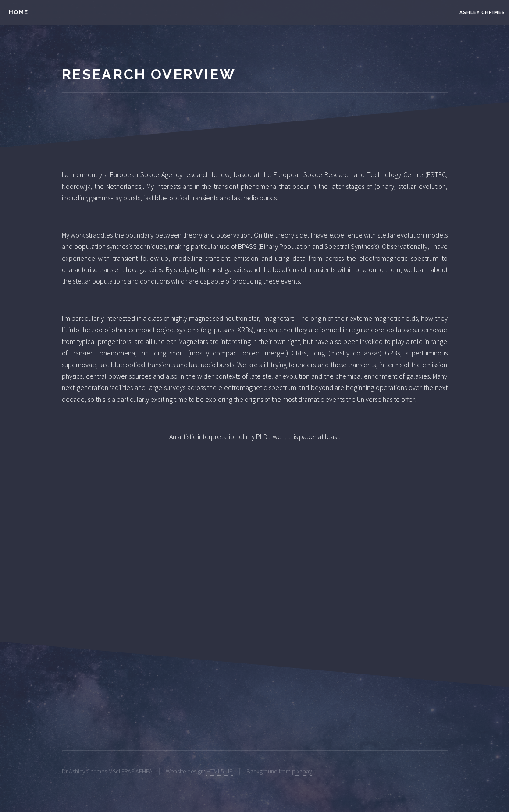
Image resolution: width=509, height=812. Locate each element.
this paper (302, 436)
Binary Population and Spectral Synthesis (319, 246)
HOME (18, 12)
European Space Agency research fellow (170, 174)
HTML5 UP (220, 771)
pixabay (302, 771)
